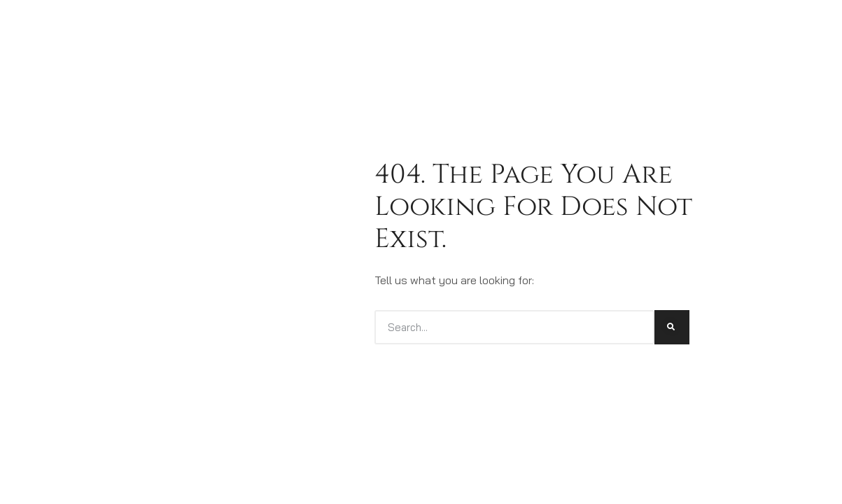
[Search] (672, 327)
